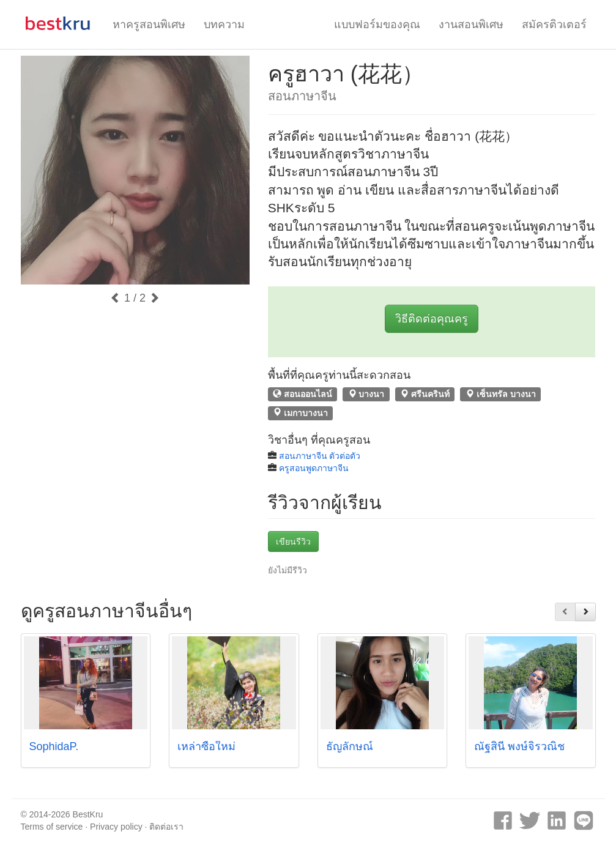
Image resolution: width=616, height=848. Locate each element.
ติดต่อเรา (166, 827)
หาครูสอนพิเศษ (149, 24)
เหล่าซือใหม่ (206, 746)
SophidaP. (54, 746)
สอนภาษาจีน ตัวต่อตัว (320, 456)
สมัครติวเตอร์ (554, 24)
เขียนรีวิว (293, 541)
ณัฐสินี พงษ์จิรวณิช (519, 746)
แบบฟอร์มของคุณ (377, 24)
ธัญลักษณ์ (350, 746)
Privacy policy (116, 827)
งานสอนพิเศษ (471, 24)
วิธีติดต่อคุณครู (432, 319)
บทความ (224, 24)
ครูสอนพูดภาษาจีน (314, 468)
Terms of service (52, 827)
